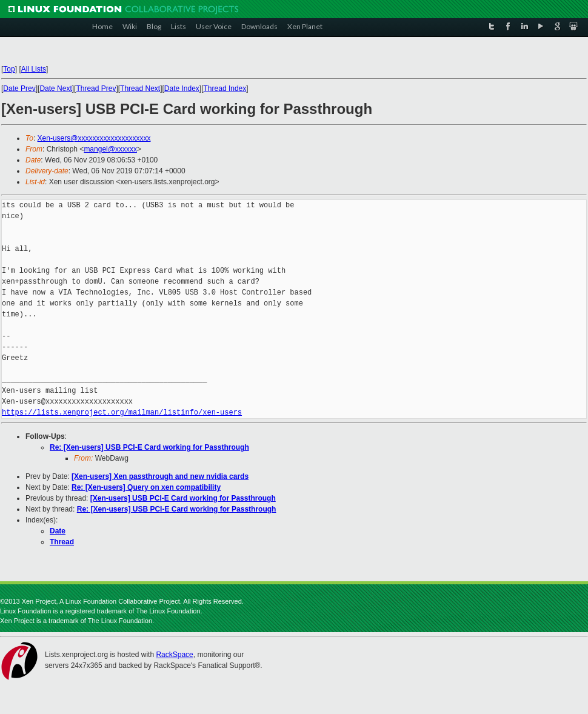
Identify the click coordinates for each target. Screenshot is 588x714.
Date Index (182, 88)
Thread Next (140, 88)
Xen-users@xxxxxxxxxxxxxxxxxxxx (94, 138)
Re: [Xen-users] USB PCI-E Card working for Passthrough (149, 447)
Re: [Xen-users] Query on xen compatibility (146, 487)
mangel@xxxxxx (110, 149)
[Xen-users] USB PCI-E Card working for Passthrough (183, 498)
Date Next (55, 88)
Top (9, 69)
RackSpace (174, 655)
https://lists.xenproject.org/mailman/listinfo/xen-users (122, 412)
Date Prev (19, 88)
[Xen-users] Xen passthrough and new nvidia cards (160, 476)
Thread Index (225, 88)
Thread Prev (96, 88)
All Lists (34, 69)
